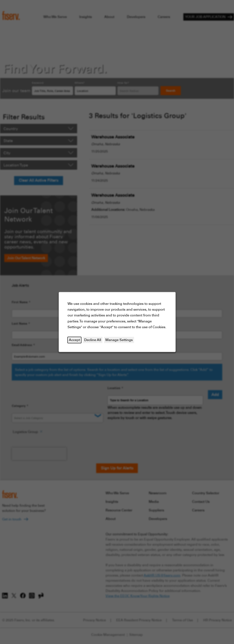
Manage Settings (119, 340)
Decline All (93, 340)
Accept (74, 340)
